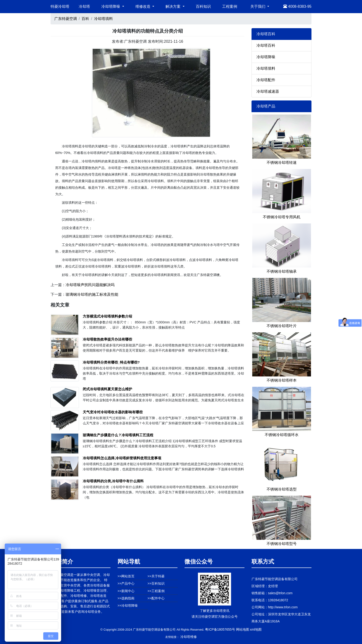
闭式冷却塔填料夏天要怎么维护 (107, 389)
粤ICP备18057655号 (220, 629)
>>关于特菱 (156, 576)
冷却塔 (84, 6)
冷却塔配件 (266, 80)
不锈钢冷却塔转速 (282, 163)
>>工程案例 (156, 591)
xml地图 (256, 629)
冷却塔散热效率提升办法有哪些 (107, 339)
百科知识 (203, 6)
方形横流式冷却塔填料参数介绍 (107, 316)
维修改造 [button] (143, 6)
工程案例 (230, 6)
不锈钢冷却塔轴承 (282, 271)
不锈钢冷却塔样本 (282, 380)
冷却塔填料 (103, 19)
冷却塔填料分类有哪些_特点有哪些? (111, 362)
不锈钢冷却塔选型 (282, 489)
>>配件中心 (156, 598)
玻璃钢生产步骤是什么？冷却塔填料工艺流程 (118, 435)
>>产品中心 (126, 583)
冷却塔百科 (266, 45)
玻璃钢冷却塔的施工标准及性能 (92, 294)
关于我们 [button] (258, 6)
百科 (85, 19)
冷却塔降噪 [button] (111, 6)
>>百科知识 (156, 583)
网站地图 (243, 629)
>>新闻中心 (126, 591)
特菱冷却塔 (60, 6)
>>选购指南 (126, 598)
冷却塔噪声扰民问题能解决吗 (90, 285)
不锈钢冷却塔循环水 (282, 435)
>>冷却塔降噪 (128, 606)
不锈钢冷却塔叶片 (282, 326)
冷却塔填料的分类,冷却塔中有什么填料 (113, 481)
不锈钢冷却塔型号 (282, 544)
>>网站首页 (126, 576)
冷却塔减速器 (268, 91)
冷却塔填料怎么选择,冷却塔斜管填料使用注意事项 (122, 458)
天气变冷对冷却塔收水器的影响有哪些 (113, 412)
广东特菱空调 (66, 19)
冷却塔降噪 (266, 57)
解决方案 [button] (173, 6)
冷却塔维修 (189, 637)
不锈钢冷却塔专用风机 (282, 217)
